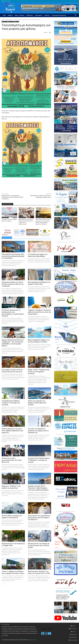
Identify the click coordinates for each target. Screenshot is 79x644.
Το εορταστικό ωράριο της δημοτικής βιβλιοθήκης (38, 255)
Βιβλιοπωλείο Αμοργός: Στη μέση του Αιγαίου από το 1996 (39, 572)
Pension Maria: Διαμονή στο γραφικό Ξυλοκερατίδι (12, 517)
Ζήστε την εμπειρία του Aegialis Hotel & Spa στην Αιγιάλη (37, 403)
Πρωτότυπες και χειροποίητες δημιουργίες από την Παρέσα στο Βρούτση (39, 518)
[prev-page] (3, 227)
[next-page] (5, 227)
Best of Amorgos (11, 22)
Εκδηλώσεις (30, 15)
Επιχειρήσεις (39, 15)
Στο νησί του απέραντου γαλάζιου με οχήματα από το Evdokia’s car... (38, 431)
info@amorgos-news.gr (31, 640)
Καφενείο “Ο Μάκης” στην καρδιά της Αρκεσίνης (11, 487)
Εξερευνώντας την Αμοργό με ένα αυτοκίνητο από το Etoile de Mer (39, 545)
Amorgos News (9, 19)
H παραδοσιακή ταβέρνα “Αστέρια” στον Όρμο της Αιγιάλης (11, 403)
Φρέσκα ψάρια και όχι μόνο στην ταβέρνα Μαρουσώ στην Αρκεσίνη (12, 431)
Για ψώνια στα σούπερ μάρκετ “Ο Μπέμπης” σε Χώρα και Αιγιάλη (39, 460)
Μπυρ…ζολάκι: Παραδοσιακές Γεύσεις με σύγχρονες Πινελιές (39, 372)
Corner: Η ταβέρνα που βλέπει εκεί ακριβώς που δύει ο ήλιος (13, 572)
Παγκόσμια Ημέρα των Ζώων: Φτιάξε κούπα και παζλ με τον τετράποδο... (13, 284)
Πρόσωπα (47, 15)
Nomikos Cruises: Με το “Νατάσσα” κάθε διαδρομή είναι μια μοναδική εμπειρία (38, 488)
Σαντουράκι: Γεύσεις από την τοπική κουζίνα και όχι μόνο (12, 371)
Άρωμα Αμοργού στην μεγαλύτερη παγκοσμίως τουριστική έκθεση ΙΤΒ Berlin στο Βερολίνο (12, 197)
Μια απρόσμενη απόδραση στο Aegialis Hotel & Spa (39, 283)
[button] (75, 15)
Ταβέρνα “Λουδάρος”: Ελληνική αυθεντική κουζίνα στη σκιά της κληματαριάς (39, 312)
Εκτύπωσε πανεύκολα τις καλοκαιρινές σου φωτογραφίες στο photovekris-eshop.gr (13, 313)
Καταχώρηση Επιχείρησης (59, 15)
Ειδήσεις (10, 15)
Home (4, 15)
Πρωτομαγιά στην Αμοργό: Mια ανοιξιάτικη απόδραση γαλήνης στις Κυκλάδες (13, 256)
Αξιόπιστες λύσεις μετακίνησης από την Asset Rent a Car (12, 460)
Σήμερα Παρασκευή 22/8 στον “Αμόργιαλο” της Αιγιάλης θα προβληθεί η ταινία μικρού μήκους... (13, 343)
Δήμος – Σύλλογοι (20, 15)
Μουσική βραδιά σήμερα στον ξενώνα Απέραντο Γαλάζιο (39, 341)
